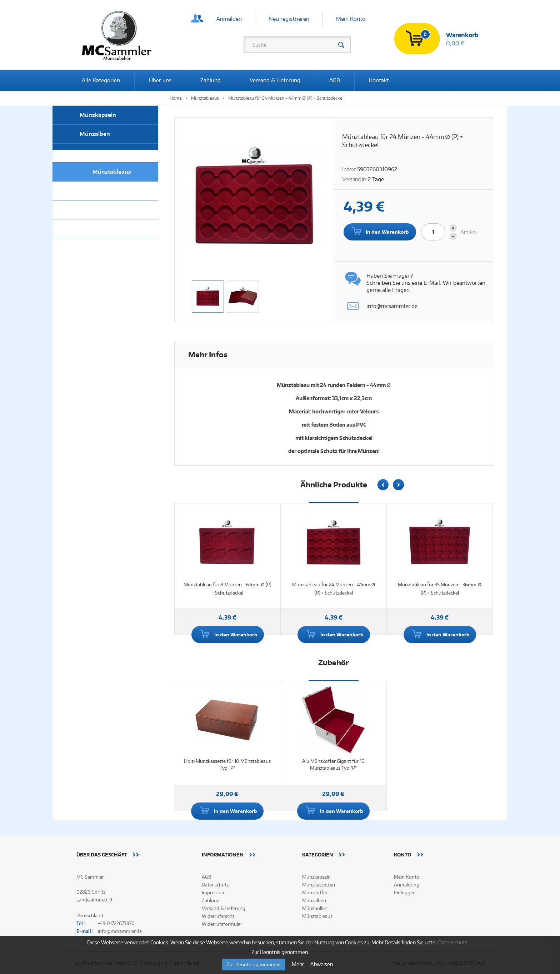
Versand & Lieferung (275, 80)
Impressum (214, 893)
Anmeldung (407, 885)
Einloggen (405, 893)
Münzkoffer (95, 210)
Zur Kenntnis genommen (254, 964)
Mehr (298, 964)
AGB (335, 80)
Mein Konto (351, 19)
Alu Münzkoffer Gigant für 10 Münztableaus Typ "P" (333, 764)
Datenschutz (215, 885)
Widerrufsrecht (218, 916)
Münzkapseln (98, 115)
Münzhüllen (96, 153)
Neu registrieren (289, 19)
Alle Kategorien (101, 80)
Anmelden (229, 19)
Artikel (469, 232)
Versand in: (354, 179)
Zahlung (211, 80)
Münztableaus (112, 172)
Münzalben (95, 134)
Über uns (160, 80)
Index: (349, 169)
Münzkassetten (101, 191)
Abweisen (322, 964)
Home (176, 98)
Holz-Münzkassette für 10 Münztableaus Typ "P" (227, 764)
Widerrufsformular (222, 924)
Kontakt (379, 80)
